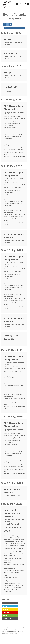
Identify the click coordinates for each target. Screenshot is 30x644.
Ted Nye (8, 39)
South (5, 615)
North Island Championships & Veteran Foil (12, 513)
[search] (17, 4)
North (5, 606)
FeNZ (4, 603)
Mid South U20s (11, 54)
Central (5, 609)
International (8, 618)
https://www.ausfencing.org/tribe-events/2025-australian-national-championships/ (14, 137)
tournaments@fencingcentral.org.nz (14, 564)
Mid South (6, 612)
